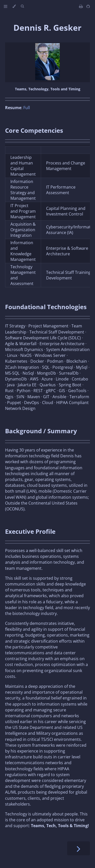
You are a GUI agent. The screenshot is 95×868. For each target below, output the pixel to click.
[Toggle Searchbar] (22, 6)
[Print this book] (81, 6)
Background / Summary (41, 431)
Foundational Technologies (46, 307)
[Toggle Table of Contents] (6, 6)
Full (27, 108)
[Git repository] (88, 6)
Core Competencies (34, 130)
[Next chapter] (79, 848)
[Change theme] (14, 6)
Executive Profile (30, 531)
